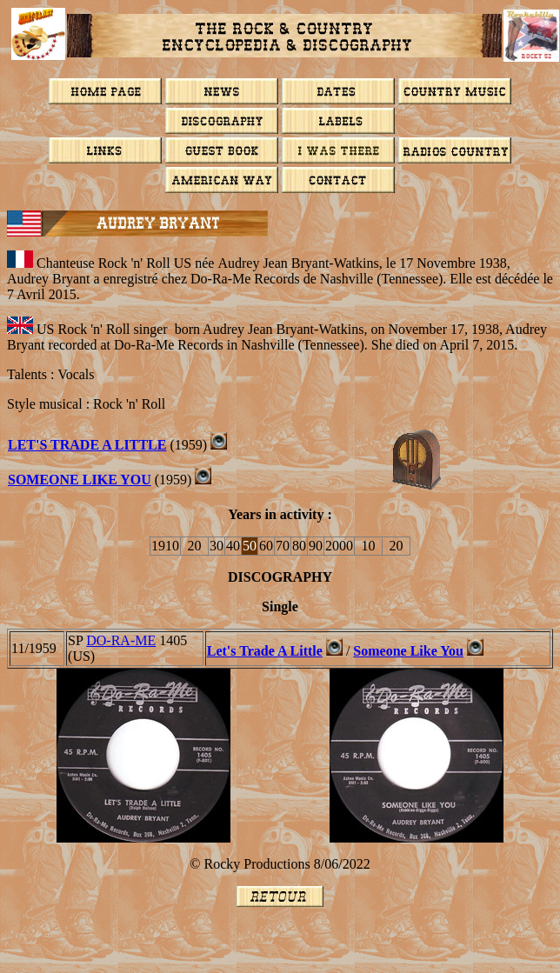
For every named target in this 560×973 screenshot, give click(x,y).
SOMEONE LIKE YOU (80, 480)
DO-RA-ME (121, 640)
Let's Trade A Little (265, 651)
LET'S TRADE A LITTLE (87, 445)
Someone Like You (408, 651)
